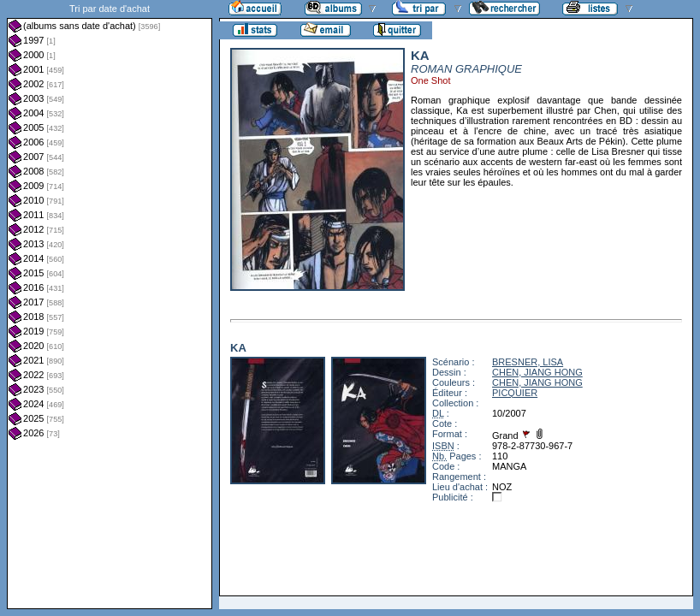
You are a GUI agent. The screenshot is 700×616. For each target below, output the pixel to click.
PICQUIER (515, 393)
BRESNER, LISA (528, 362)
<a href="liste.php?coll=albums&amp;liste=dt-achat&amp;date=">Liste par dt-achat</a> (110, 305)
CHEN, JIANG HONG (537, 372)
